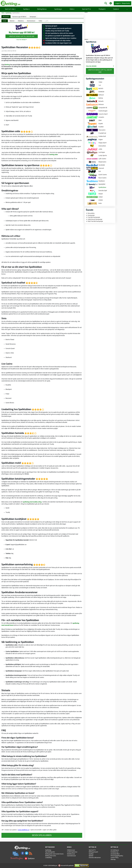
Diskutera (21, 21)
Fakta (40, 21)
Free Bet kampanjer (94, 217)
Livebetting (48, 858)
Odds (72, 9)
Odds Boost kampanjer (95, 219)
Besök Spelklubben (42, 835)
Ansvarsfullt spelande (66, 865)
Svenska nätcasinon (95, 858)
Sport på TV (86, 9)
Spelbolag (58, 9)
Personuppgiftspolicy (117, 856)
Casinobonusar (71, 856)
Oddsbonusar (71, 850)
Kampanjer (33, 17)
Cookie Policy (115, 858)
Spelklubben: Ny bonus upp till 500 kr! (98, 55)
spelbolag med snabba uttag (32, 502)
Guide (5, 21)
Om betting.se (115, 850)
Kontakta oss (115, 852)
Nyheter (12, 21)
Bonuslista (91, 213)
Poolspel (102, 9)
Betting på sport (93, 852)
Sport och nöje (10, 9)
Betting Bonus (42, 9)
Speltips (26, 9)
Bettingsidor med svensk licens (54, 854)
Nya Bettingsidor (50, 852)
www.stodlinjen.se (24, 830)
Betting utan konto (51, 856)
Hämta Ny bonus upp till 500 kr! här (22, 36)
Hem (3, 13)
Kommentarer (31, 21)
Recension (6, 17)
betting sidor (54, 155)
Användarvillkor (115, 854)
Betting (7, 65)
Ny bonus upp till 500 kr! (19, 17)
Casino (116, 9)
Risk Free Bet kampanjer (95, 221)
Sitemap (113, 859)
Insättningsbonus (72, 852)
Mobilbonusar (71, 854)
